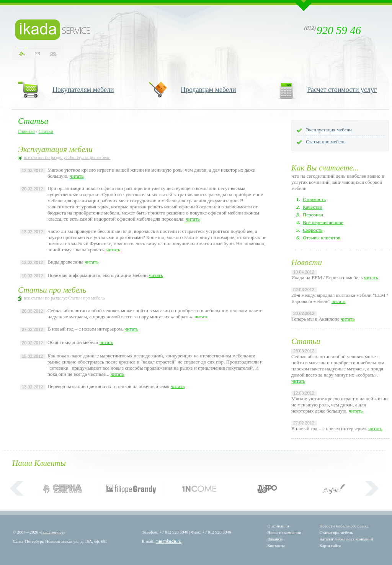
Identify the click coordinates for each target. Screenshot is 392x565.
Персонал (313, 215)
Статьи (46, 131)
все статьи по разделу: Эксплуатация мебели (67, 157)
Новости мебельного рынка (344, 526)
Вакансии (276, 539)
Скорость (313, 230)
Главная (26, 131)
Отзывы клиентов (322, 238)
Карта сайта (330, 545)
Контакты (276, 545)
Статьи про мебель (326, 142)
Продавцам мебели (208, 90)
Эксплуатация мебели (329, 130)
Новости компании (284, 532)
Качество (312, 207)
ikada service (52, 532)
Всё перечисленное (323, 222)
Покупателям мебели (83, 90)
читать (77, 176)
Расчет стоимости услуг (342, 90)
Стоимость (314, 199)
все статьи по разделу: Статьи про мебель (64, 298)
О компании (278, 526)
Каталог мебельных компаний (346, 539)
